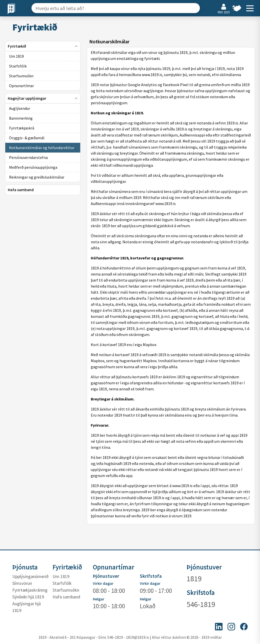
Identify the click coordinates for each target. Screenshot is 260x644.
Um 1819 (61, 576)
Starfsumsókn (66, 590)
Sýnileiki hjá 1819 (28, 597)
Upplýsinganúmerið (30, 576)
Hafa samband (66, 597)
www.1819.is (182, 486)
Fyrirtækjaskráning (30, 590)
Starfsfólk (62, 583)
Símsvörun (22, 583)
